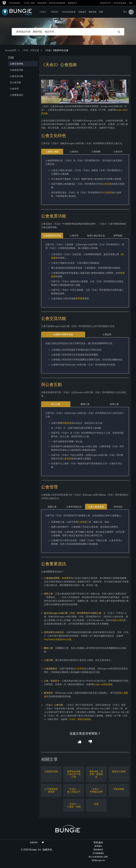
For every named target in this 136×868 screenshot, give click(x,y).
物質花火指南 (119, 771)
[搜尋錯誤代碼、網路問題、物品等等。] (68, 32)
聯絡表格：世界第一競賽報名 (96, 774)
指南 (101, 12)
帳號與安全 (73, 3)
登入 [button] (125, 12)
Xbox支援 (67, 639)
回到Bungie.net (98, 860)
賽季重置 (80, 298)
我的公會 (117, 620)
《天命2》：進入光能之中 (74, 790)
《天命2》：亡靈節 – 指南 (74, 805)
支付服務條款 (98, 853)
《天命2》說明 (29, 3)
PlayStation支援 (52, 639)
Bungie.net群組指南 (103, 684)
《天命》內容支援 (30, 50)
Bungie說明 (15, 3)
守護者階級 (119, 789)
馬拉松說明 (42, 3)
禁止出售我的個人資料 (98, 857)
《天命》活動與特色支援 (56, 50)
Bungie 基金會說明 (57, 3)
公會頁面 (107, 184)
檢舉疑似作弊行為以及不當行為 (74, 774)
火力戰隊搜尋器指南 (51, 790)
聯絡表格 (92, 12)
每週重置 (66, 578)
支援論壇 (82, 12)
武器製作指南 (51, 771)
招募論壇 (67, 423)
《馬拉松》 (55, 12)
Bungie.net (105, 3)
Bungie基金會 (120, 3)
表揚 (96, 804)
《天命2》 (43, 12)
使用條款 (98, 846)
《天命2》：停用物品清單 (96, 790)
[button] (80, 742)
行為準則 (108, 192)
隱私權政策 (98, 850)
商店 (131, 3)
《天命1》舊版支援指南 (79, 719)
